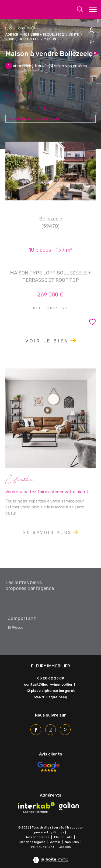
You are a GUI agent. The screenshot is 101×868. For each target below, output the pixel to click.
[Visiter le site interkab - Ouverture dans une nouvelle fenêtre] (36, 808)
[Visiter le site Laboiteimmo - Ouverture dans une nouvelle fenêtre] (50, 857)
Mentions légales (33, 842)
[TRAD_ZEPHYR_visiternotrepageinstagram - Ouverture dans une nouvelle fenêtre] (51, 730)
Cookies (65, 847)
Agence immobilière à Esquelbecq (35, 35)
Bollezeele (29, 39)
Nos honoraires (38, 837)
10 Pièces (22, 93)
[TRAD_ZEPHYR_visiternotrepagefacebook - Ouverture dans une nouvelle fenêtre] (36, 730)
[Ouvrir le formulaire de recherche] (80, 9)
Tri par (49, 109)
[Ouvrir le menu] (93, 9)
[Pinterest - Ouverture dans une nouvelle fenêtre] (65, 730)
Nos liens (72, 842)
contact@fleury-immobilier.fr (50, 684)
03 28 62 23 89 (51, 678)
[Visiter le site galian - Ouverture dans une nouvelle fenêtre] (69, 806)
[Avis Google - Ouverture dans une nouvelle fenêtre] (48, 767)
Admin (55, 842)
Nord (10, 39)
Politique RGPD (42, 847)
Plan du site (64, 837)
